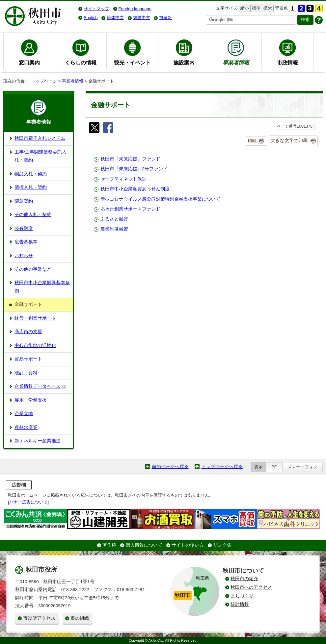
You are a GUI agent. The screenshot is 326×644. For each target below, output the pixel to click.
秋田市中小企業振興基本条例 (42, 287)
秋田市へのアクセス (251, 587)
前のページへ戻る (170, 467)
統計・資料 (26, 373)
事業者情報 (73, 81)
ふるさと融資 (114, 219)
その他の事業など (33, 269)
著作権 (109, 545)
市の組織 (80, 618)
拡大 (267, 8)
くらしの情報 (81, 62)
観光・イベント (132, 62)
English (91, 18)
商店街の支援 (28, 332)
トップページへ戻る (222, 467)
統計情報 (240, 604)
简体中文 (115, 18)
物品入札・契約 (31, 174)
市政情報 (287, 62)
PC (274, 467)
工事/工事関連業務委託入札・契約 (41, 156)
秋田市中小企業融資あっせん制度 (135, 189)
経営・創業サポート (35, 318)
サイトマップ (96, 9)
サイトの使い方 (188, 545)
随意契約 (24, 201)
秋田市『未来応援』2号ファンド (134, 169)
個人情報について (144, 545)
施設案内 (184, 62)
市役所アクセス (39, 618)
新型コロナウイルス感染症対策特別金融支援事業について (160, 199)
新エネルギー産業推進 (38, 441)
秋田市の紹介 (244, 579)
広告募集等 (26, 242)
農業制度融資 (114, 229)
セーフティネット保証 (123, 179)
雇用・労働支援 (31, 400)
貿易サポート (28, 359)
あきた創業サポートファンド (130, 209)
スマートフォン (302, 467)
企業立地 (24, 414)
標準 (255, 8)
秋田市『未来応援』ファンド (130, 159)
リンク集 (222, 545)
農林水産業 (26, 427)
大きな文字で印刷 (289, 140)
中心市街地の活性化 (35, 346)
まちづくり (242, 596)
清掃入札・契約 (31, 187)
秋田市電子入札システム (40, 138)
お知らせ (24, 256)
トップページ (44, 81)
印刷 (252, 141)
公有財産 (24, 228)
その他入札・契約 (33, 215)
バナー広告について (28, 502)
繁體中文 (142, 18)
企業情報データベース (40, 386)
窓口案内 (29, 62)
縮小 (244, 8)
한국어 (165, 18)
